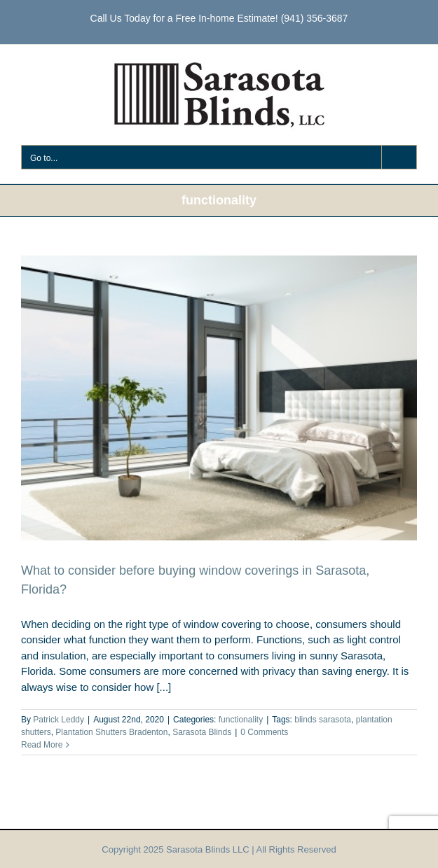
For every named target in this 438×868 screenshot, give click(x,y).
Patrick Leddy (59, 720)
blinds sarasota (323, 720)
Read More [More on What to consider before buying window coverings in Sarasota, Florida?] (42, 745)
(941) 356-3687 (315, 18)
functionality (241, 720)
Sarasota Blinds (202, 732)
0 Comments (264, 732)
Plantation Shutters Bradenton (111, 732)
